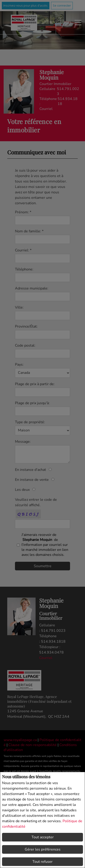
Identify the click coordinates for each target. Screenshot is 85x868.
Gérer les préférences (43, 849)
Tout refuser (42, 862)
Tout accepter (43, 837)
